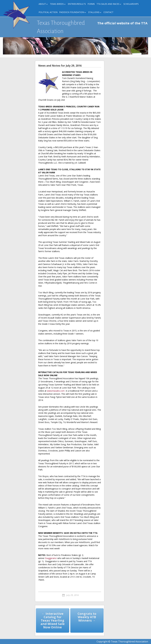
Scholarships (131, 4)
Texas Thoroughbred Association (61, 27)
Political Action (48, 12)
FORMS (91, 4)
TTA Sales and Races (108, 4)
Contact (108, 12)
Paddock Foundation (72, 12)
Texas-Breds (57, 4)
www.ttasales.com (56, 391)
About (42, 4)
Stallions (94, 12)
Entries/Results (77, 4)
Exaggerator (51, 558)
